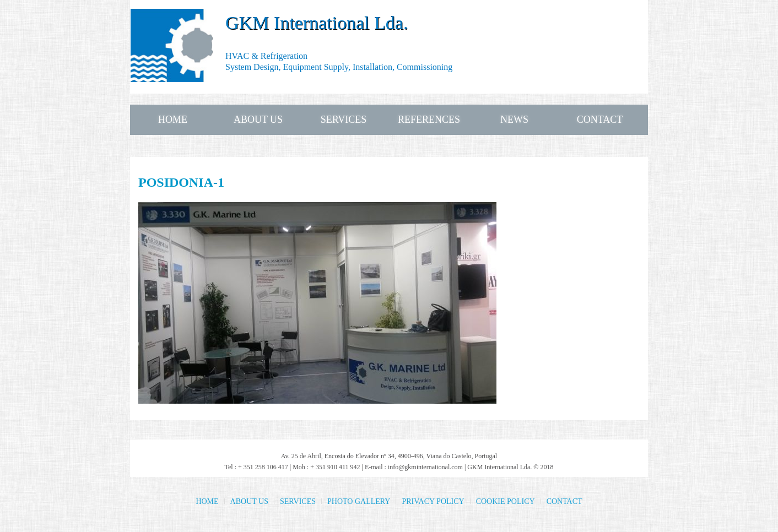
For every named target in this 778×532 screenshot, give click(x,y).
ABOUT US (258, 120)
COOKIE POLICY (506, 501)
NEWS (514, 120)
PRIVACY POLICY (433, 501)
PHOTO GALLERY (359, 501)
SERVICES (344, 120)
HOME (173, 120)
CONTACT (600, 120)
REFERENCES (429, 120)
